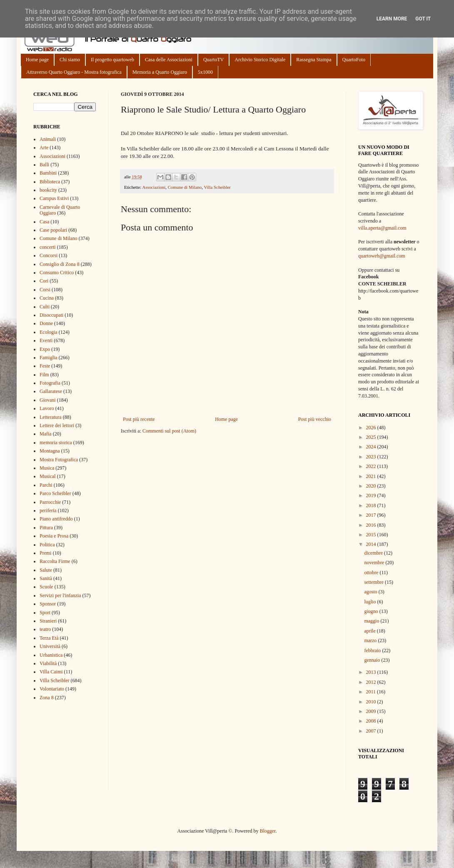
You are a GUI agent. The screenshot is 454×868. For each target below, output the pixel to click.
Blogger (267, 831)
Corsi (45, 290)
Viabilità (48, 663)
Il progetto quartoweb (112, 60)
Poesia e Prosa (54, 536)
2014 (372, 544)
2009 (372, 711)
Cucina (47, 298)
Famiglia (49, 358)
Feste (45, 366)
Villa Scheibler (217, 187)
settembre (374, 582)
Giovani (48, 400)
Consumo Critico (57, 273)
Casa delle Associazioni (169, 60)
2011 (372, 692)
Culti (45, 307)
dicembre (374, 553)
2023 (372, 457)
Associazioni (154, 187)
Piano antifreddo (56, 519)
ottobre (372, 573)
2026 (372, 428)
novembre (375, 563)
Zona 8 (47, 698)
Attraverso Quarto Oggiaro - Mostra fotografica (74, 72)
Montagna (50, 451)
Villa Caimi (51, 672)
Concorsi (49, 255)
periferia (48, 510)
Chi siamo (70, 60)
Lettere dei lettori (57, 425)
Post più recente (139, 419)
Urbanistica (51, 655)
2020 (372, 486)
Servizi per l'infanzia (60, 595)
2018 (372, 505)
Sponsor (48, 604)
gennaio (373, 660)
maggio (372, 621)
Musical (48, 476)
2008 (372, 721)
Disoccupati (51, 315)
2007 (372, 731)
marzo (371, 640)
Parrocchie (50, 502)
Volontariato (52, 689)
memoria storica (56, 443)
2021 (372, 476)
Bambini (48, 173)
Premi (46, 553)
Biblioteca (50, 182)
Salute (46, 570)
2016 (372, 525)
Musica (47, 468)
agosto (371, 592)
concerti (48, 247)
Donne (46, 323)
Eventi (46, 340)
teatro (45, 629)
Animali (48, 139)
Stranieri (48, 621)
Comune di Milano (185, 187)
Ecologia (49, 332)
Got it (423, 19)
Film (44, 375)
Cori (44, 281)
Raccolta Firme (55, 561)
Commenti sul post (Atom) (169, 431)
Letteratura (51, 417)
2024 (372, 447)
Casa (44, 222)
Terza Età (49, 638)
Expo (45, 349)
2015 (372, 535)
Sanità (46, 578)
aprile (370, 631)
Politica (47, 545)
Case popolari (53, 230)
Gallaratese (51, 391)
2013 (372, 672)
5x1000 (205, 72)
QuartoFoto (354, 60)
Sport (45, 613)
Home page (37, 60)
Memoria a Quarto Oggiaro (160, 72)
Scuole (46, 587)
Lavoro (47, 408)
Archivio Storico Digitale (260, 60)
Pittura (46, 528)
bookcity (48, 190)
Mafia (46, 434)
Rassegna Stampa (314, 60)
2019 (372, 495)
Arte (44, 148)
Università (50, 646)
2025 (372, 437)
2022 (372, 466)
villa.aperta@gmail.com (382, 228)
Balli (44, 165)
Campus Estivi (54, 198)
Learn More (392, 19)
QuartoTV (213, 60)
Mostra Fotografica (59, 460)
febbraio (373, 650)
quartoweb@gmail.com (382, 256)
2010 (372, 702)
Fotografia (50, 383)
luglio (370, 602)
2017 (372, 515)
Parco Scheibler (55, 493)
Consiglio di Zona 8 (60, 264)
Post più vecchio (315, 419)
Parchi (46, 485)
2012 (372, 682)
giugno (372, 611)
